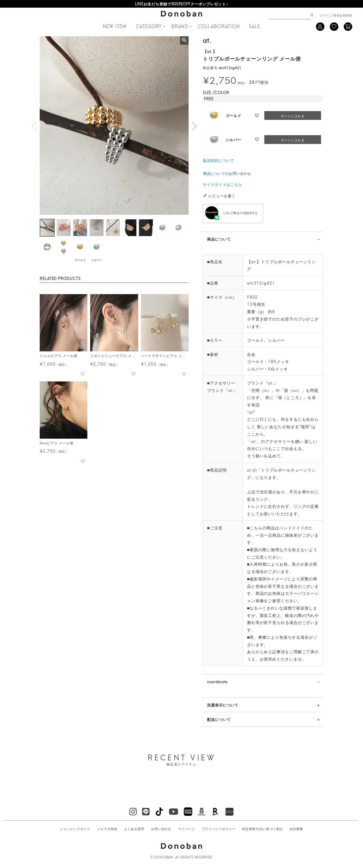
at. (207, 40)
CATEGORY (149, 26)
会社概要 (296, 829)
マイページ (187, 829)
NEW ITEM (115, 26)
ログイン (326, 15)
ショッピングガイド (75, 829)
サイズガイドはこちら (222, 184)
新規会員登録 (343, 15)
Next (194, 126)
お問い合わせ (161, 829)
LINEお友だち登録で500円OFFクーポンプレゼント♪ (182, 4)
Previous (34, 126)
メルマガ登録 (107, 829)
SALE (255, 26)
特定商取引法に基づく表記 (262, 829)
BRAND (180, 26)
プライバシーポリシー (219, 829)
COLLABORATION (219, 26)
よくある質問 (134, 829)
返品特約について (219, 160)
